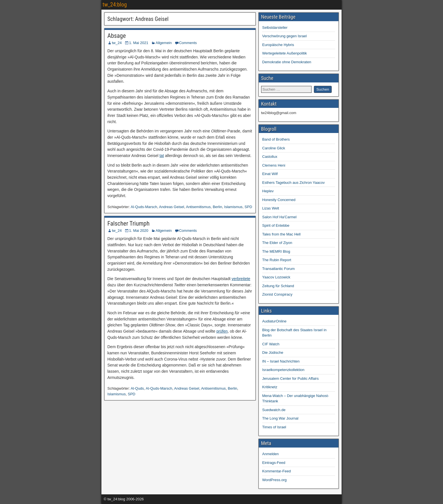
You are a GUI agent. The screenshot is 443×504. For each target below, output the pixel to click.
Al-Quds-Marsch (144, 207)
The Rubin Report (277, 260)
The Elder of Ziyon (277, 243)
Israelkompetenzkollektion (283, 370)
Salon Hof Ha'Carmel (279, 217)
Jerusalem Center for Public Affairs (290, 378)
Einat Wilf (270, 174)
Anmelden (271, 454)
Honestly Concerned (279, 200)
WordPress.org (274, 480)
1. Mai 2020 (139, 231)
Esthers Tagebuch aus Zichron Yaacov (293, 183)
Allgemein (164, 43)
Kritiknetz (270, 387)
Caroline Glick (274, 148)
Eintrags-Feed (274, 463)
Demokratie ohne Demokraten (287, 62)
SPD (248, 207)
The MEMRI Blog (276, 251)
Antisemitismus (198, 207)
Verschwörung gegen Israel (285, 36)
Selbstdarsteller (275, 28)
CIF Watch (271, 344)
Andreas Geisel (172, 207)
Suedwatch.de (274, 410)
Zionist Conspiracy (277, 294)
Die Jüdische (273, 353)
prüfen (222, 331)
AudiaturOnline (274, 321)
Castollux (270, 157)
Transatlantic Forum (278, 269)
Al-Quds (137, 388)
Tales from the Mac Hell (281, 234)
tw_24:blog (115, 5)
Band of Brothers (276, 139)
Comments (188, 43)
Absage (117, 36)
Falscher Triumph (128, 223)
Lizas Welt (271, 208)
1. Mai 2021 (139, 43)
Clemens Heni (274, 165)
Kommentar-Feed (276, 471)
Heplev (268, 191)
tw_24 (117, 43)
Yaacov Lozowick (276, 277)
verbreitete (241, 279)
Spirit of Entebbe (276, 225)
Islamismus (233, 207)
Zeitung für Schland (278, 286)
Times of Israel (274, 427)
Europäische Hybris (278, 45)
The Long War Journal (280, 418)
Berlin (217, 207)
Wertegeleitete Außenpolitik (285, 53)
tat (162, 156)
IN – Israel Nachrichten (281, 361)
